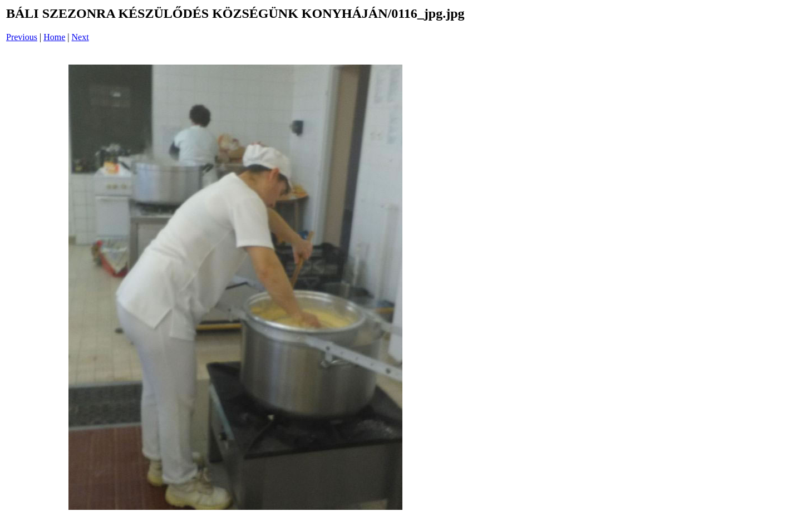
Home (54, 37)
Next (80, 37)
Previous (22, 37)
